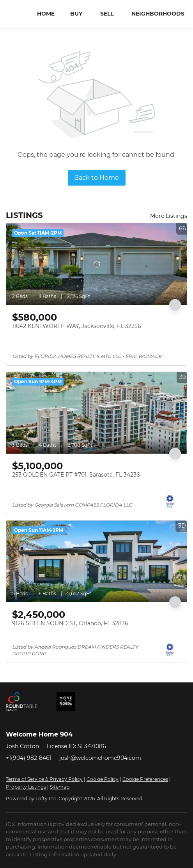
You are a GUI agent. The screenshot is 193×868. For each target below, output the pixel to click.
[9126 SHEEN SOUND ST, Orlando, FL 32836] (96, 561)
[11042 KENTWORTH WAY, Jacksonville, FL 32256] (96, 264)
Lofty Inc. (46, 799)
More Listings (169, 216)
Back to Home (96, 178)
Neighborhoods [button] (158, 14)
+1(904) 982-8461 (29, 758)
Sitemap (60, 787)
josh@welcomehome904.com (100, 758)
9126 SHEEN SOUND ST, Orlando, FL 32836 (70, 623)
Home (46, 14)
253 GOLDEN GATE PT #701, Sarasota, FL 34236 (76, 475)
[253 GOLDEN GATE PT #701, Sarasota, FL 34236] (96, 413)
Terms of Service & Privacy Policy (44, 779)
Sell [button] (107, 14)
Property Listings (26, 787)
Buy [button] (76, 14)
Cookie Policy (103, 779)
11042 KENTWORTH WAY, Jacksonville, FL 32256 (77, 326)
